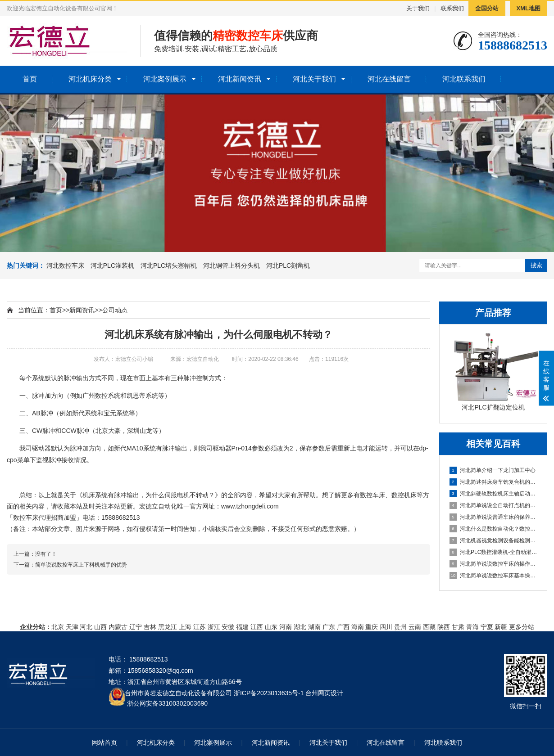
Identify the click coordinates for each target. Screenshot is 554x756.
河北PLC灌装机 (112, 265)
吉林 (150, 627)
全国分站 (487, 8)
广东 (329, 627)
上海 (185, 627)
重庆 (372, 627)
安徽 (228, 627)
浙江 (214, 627)
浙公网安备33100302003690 (167, 703)
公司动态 (115, 310)
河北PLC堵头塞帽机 (169, 265)
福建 (242, 627)
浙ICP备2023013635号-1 (269, 693)
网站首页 (104, 742)
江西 (257, 627)
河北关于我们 (314, 79)
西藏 (429, 627)
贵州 (400, 627)
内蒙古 (118, 627)
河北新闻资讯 (240, 79)
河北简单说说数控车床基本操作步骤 (494, 576)
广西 (343, 627)
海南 (358, 627)
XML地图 (529, 8)
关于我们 (418, 8)
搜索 (536, 265)
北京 (58, 627)
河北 (86, 627)
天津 (72, 627)
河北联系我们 (464, 79)
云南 (415, 627)
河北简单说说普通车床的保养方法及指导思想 (494, 517)
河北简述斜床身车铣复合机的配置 (494, 482)
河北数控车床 (65, 265)
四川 (386, 627)
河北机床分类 (90, 79)
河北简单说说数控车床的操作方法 (494, 564)
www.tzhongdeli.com (250, 506)
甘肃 (458, 627)
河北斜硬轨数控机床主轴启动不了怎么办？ (494, 494)
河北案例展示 (165, 79)
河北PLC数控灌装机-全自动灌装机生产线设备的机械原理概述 (494, 552)
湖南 (314, 627)
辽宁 (136, 627)
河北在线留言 (389, 79)
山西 (100, 627)
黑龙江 (168, 627)
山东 (271, 627)
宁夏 (487, 627)
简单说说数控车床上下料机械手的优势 (81, 565)
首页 (30, 79)
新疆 (501, 627)
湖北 (300, 627)
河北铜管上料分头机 (232, 265)
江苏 (200, 627)
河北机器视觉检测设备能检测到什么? (494, 540)
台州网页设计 (324, 693)
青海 (472, 627)
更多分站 (522, 627)
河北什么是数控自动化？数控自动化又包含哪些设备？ (494, 529)
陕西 (444, 627)
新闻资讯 (82, 310)
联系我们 (452, 8)
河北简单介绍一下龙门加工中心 (493, 470)
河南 (286, 627)
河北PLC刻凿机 (288, 265)
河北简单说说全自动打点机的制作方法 (494, 505)
